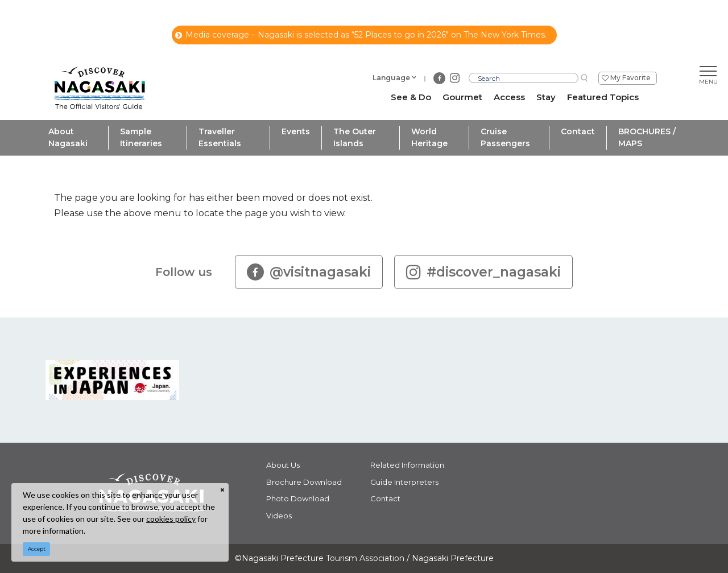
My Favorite (630, 78)
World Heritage (429, 137)
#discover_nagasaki (483, 272)
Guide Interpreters (404, 482)
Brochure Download (304, 482)
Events (296, 131)
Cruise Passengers (505, 137)
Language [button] (391, 78)
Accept (37, 549)
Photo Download (298, 498)
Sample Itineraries (141, 137)
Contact (578, 131)
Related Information (407, 465)
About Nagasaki (68, 137)
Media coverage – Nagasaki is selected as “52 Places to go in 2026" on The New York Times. (361, 35)
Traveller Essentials (220, 137)
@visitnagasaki (309, 272)
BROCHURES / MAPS (647, 137)
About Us (283, 465)
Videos (279, 516)
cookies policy (171, 519)
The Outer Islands (355, 137)
